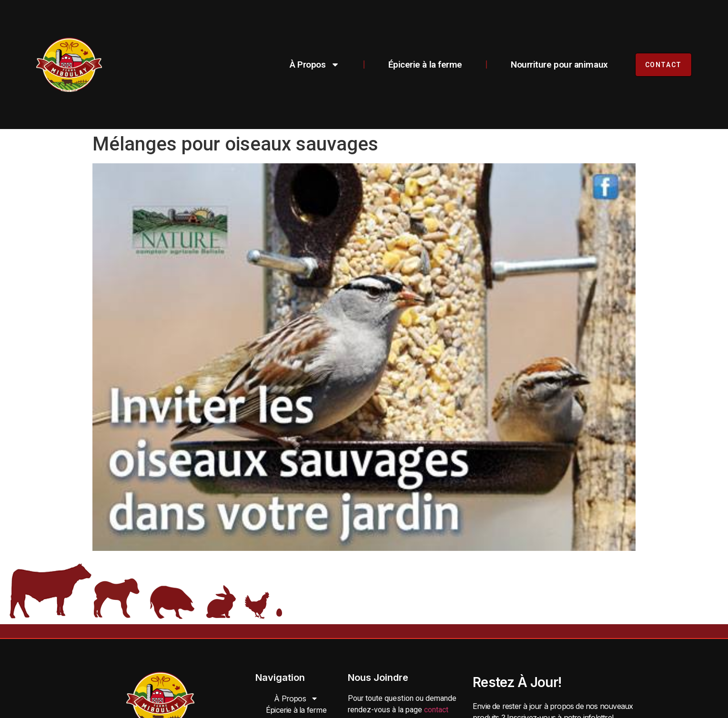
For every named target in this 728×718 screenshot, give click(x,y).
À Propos (314, 65)
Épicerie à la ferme (425, 65)
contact (436, 710)
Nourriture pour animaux (559, 65)
